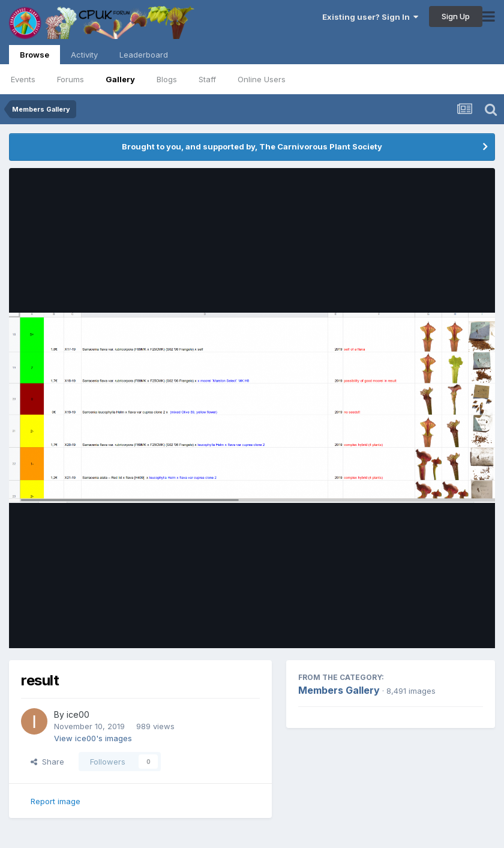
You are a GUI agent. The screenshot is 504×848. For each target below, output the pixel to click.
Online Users (262, 79)
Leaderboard (144, 55)
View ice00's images (93, 738)
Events (23, 79)
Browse (34, 57)
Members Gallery (339, 690)
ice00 (78, 714)
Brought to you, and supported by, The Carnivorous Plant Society (252, 146)
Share (47, 762)
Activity (84, 55)
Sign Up (456, 16)
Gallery (120, 79)
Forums (70, 79)
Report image (55, 801)
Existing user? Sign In (370, 17)
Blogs (167, 79)
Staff (207, 79)
